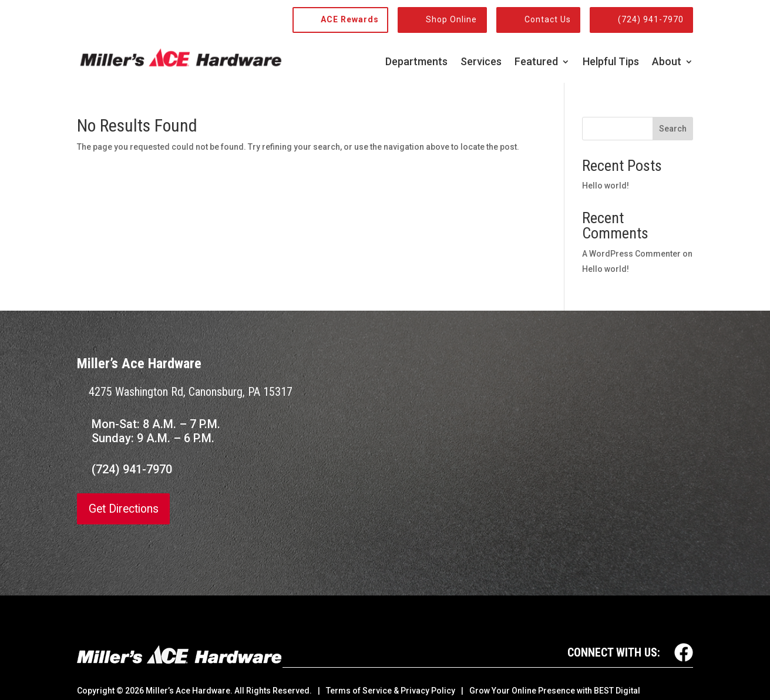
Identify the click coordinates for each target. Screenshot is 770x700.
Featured (536, 63)
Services (481, 63)
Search (673, 129)
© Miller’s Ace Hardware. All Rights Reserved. (214, 691)
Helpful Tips (611, 63)
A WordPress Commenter (631, 254)
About (667, 63)
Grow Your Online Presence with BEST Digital (555, 691)
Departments (416, 63)
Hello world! (606, 186)
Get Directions (126, 509)
